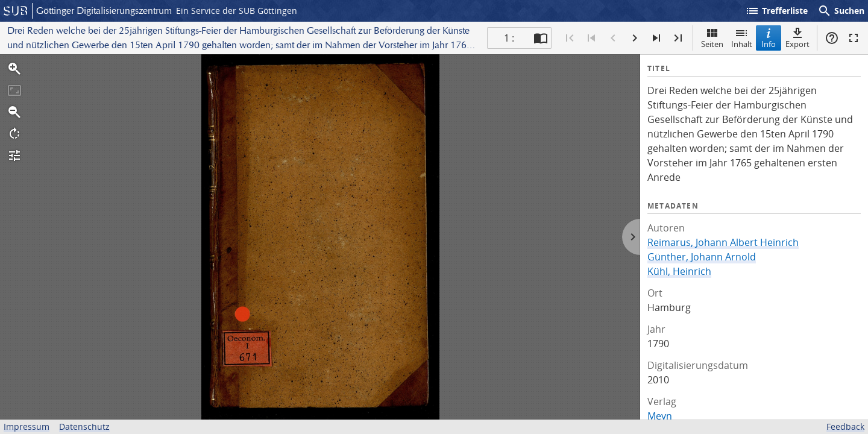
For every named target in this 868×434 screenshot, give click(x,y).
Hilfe (832, 38)
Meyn (660, 416)
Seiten (712, 38)
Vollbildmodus (854, 38)
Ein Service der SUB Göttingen (237, 11)
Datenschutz (84, 426)
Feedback (845, 426)
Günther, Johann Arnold (702, 257)
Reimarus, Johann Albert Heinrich (723, 242)
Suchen (841, 11)
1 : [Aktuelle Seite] (509, 38)
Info (769, 38)
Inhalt (742, 38)
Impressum (27, 426)
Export (797, 38)
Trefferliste (776, 11)
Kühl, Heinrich (679, 271)
